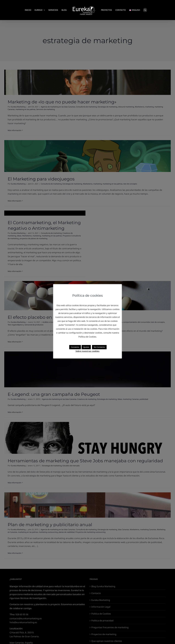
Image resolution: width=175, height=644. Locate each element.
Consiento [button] (75, 347)
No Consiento (99, 347)
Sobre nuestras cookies (88, 351)
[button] (145, 10)
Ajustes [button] (86, 347)
